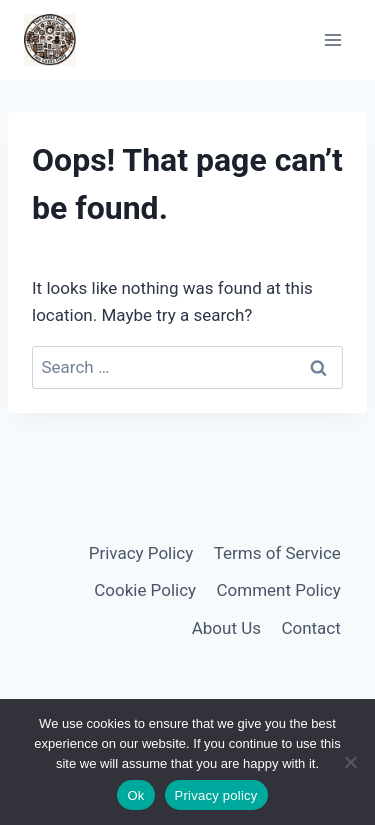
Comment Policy (279, 590)
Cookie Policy (145, 590)
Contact (310, 628)
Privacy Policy (141, 553)
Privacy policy (216, 795)
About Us (226, 628)
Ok (135, 795)
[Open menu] (332, 39)
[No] (350, 762)
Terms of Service (277, 553)
